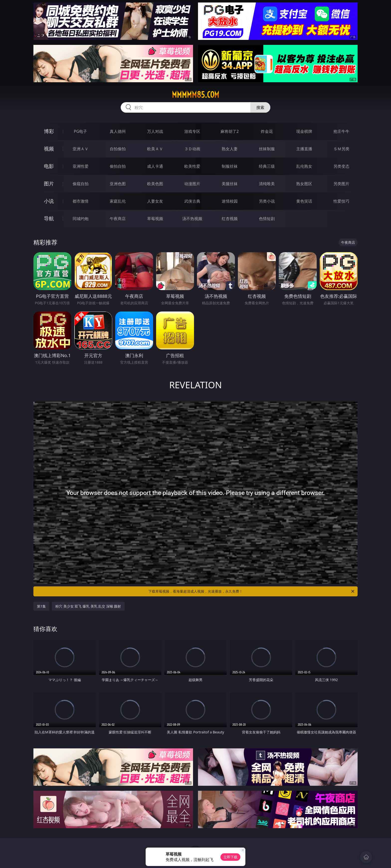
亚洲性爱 (81, 166)
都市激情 (81, 201)
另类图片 (341, 184)
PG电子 (80, 131)
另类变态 (341, 166)
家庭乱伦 (118, 201)
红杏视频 (230, 219)
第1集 (41, 606)
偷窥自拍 (81, 184)
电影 (49, 166)
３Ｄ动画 (192, 149)
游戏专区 (192, 131)
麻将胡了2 (230, 131)
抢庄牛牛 (341, 131)
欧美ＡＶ (155, 149)
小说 (49, 201)
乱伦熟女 (304, 166)
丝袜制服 (267, 149)
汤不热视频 (192, 219)
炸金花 (267, 131)
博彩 (49, 131)
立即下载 (230, 857)
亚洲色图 (118, 184)
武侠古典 (192, 201)
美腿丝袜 (230, 184)
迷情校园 (230, 201)
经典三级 (267, 166)
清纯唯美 (267, 184)
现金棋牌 (304, 131)
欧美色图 (155, 184)
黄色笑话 (304, 201)
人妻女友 (155, 201)
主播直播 (304, 149)
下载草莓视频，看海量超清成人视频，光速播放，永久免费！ (252, 591)
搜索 (260, 107)
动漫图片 (192, 184)
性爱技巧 (341, 201)
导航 (49, 218)
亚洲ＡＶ (81, 149)
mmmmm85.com (195, 95)
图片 (49, 184)
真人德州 (118, 131)
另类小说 (267, 201)
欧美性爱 (192, 166)
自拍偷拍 (118, 149)
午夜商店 (118, 219)
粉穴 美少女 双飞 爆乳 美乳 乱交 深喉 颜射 (88, 606)
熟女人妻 (230, 149)
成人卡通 (155, 166)
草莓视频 (155, 219)
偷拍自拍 (118, 166)
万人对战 (155, 131)
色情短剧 (267, 219)
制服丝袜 (230, 166)
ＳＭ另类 (341, 149)
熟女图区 (304, 184)
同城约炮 (81, 219)
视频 (49, 149)
